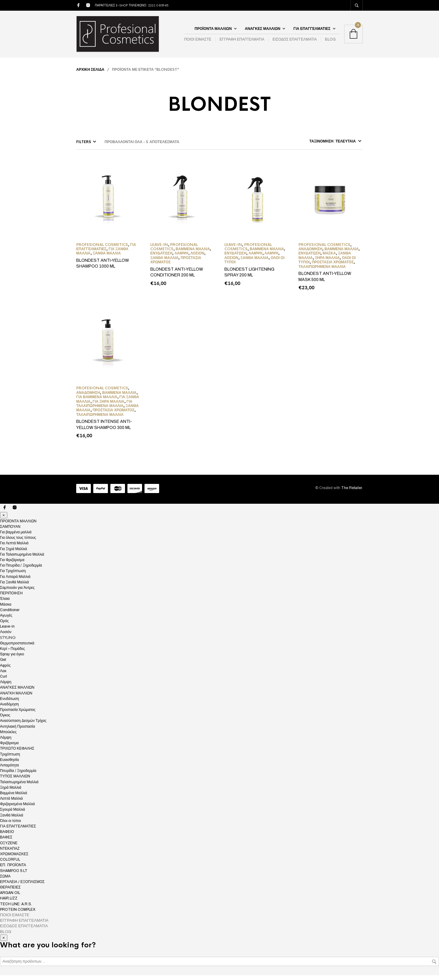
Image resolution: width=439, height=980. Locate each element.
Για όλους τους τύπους (18, 542)
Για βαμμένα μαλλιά (97, 402)
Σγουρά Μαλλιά (12, 814)
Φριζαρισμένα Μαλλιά (17, 809)
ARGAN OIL (10, 898)
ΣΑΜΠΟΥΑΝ (10, 531)
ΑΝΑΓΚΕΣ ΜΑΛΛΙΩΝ (262, 31)
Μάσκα (329, 258)
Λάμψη (181, 258)
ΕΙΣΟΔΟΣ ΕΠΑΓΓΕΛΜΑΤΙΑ (295, 42)
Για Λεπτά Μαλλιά (14, 548)
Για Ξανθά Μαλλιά (14, 587)
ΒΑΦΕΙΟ (7, 837)
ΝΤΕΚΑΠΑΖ (10, 853)
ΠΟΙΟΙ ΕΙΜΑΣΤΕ (198, 42)
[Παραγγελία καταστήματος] (314, 146)
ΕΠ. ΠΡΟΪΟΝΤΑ (13, 870)
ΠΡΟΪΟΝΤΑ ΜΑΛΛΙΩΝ (213, 31)
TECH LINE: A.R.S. (16, 909)
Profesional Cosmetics (102, 249)
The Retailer (352, 492)
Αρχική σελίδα (90, 74)
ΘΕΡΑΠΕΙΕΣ (10, 892)
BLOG (330, 42)
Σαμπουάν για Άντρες (17, 593)
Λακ (3, 676)
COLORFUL (10, 864)
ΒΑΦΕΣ (6, 842)
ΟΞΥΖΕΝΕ (9, 848)
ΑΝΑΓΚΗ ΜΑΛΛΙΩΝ (16, 698)
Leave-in (159, 249)
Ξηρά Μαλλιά (327, 262)
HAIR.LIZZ (9, 903)
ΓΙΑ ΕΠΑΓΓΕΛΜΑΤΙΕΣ (312, 31)
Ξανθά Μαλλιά (107, 258)
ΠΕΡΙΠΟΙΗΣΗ (11, 598)
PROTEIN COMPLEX (18, 914)
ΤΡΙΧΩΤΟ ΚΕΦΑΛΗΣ (17, 753)
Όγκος (5, 720)
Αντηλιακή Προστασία (18, 731)
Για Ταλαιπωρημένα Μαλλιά (104, 408)
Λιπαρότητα (9, 770)
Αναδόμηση (310, 254)
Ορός (4, 626)
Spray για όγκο (12, 659)
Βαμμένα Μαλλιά (193, 254)
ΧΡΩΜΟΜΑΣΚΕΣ (14, 859)
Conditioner (10, 614)
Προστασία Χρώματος (333, 267)
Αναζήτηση (434, 967)
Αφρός (5, 670)
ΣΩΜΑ (5, 881)
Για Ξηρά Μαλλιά (109, 406)
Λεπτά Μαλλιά (11, 803)
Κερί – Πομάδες (12, 654)
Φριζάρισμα (9, 748)
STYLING (8, 642)
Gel (3, 665)
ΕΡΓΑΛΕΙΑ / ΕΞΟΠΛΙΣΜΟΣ (22, 887)
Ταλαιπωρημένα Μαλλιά (322, 271)
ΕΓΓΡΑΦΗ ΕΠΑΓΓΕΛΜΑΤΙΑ (242, 42)
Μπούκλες (8, 737)
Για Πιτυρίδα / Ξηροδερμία (21, 570)
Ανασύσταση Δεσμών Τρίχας (23, 726)
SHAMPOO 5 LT (14, 875)
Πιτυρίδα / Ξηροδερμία (18, 776)
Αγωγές (6, 620)
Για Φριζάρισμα (12, 565)
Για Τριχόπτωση (13, 576)
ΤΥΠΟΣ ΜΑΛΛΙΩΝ (15, 781)
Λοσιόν (198, 258)
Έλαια (5, 603)
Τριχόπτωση (10, 759)
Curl (4, 681)
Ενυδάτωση (161, 258)
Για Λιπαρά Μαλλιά (15, 581)
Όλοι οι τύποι (11, 826)
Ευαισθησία (9, 765)
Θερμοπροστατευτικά (17, 648)
